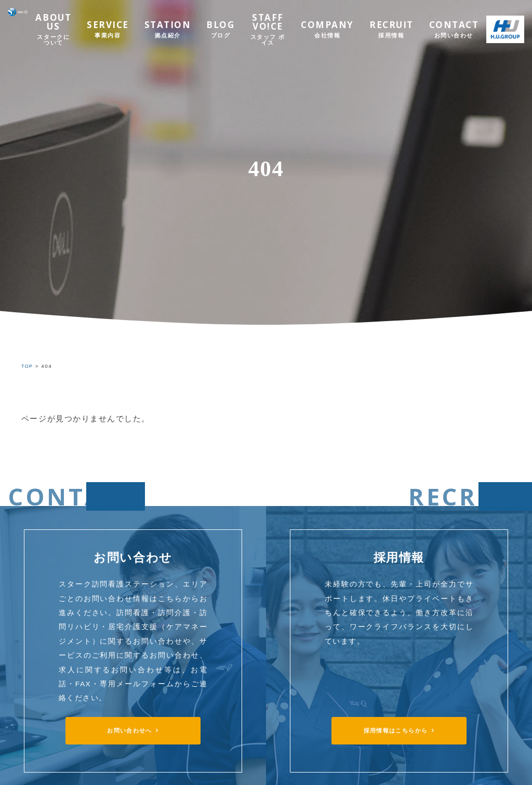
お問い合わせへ (130, 731)
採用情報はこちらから (396, 731)
